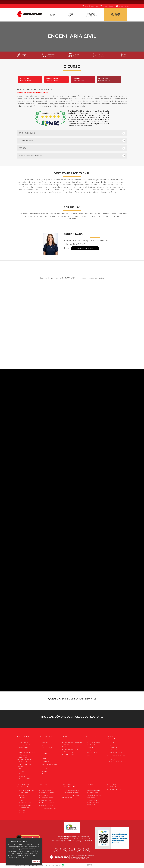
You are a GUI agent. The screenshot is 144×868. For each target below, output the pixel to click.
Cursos (53, 15)
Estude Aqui (70, 15)
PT (116, 2)
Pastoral (44, 759)
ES (126, 2)
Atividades (46, 762)
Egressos (45, 746)
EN (121, 2)
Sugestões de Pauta (50, 809)
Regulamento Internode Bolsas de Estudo (117, 762)
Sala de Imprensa (47, 806)
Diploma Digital (48, 749)
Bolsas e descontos (92, 15)
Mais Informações (20, 857)
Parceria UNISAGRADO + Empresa (117, 757)
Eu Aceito (36, 861)
